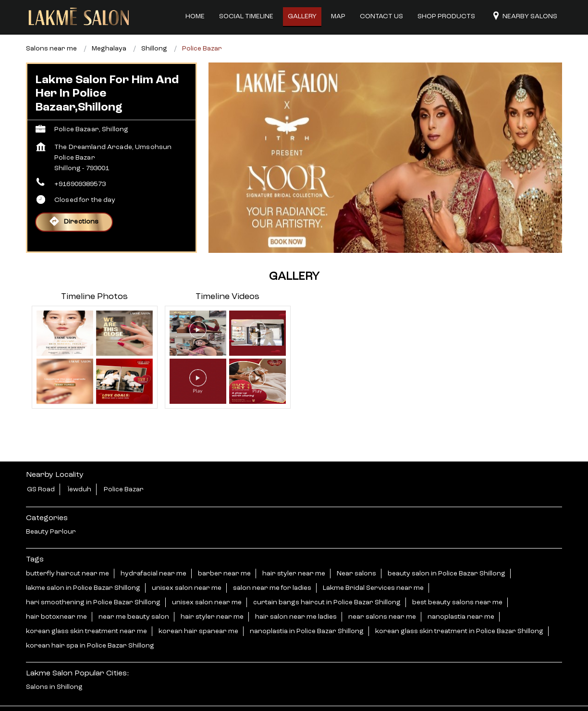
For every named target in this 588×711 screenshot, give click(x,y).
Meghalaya (109, 25)
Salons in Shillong (54, 663)
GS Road (41, 466)
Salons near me (51, 25)
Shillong (154, 25)
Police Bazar (124, 466)
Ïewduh (79, 466)
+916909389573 (80, 161)
